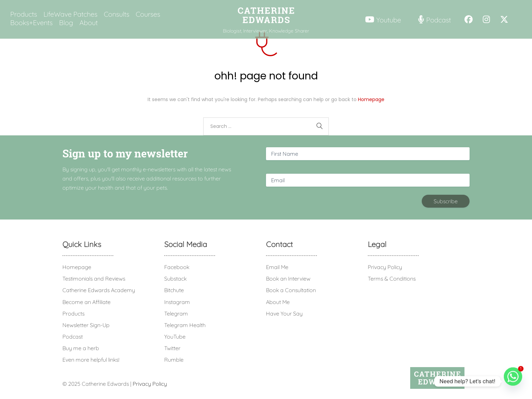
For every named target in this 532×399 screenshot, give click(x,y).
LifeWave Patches (70, 14)
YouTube (175, 337)
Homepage (371, 99)
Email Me (277, 267)
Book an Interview (288, 279)
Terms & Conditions (392, 279)
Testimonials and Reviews (94, 279)
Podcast (73, 337)
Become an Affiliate (87, 302)
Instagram (177, 302)
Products (24, 14)
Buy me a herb (81, 348)
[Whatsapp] (513, 381)
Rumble (174, 360)
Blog (66, 23)
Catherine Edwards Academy (99, 290)
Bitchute (174, 290)
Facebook (177, 267)
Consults (117, 14)
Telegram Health (185, 325)
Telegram (176, 313)
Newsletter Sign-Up (86, 325)
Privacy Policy (385, 267)
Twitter (172, 348)
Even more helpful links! (91, 360)
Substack (175, 279)
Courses (148, 14)
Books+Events (31, 23)
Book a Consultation (291, 290)
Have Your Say (284, 313)
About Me (278, 302)
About (89, 23)
